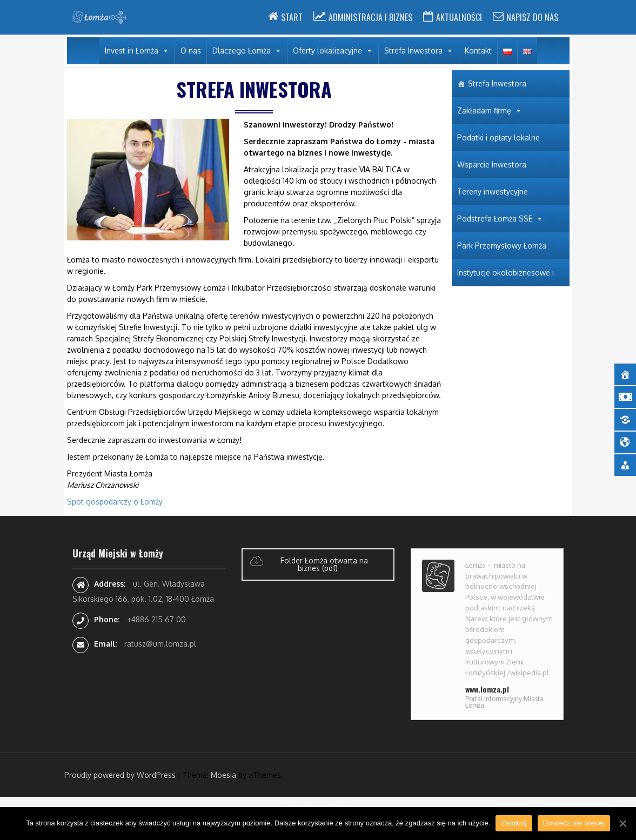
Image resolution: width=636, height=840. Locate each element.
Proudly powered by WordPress (120, 775)
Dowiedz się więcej (574, 823)
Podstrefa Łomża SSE (495, 219)
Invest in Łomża (132, 51)
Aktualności (459, 17)
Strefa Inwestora (413, 51)
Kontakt (478, 51)
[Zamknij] (622, 823)
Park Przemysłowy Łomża (502, 246)
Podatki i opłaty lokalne (498, 137)
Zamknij (514, 823)
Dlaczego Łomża (242, 51)
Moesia (223, 775)
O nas (191, 51)
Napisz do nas (532, 17)
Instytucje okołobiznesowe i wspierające (506, 277)
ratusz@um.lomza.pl (160, 644)
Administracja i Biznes (370, 17)
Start (292, 17)
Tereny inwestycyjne (493, 191)
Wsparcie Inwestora (492, 164)
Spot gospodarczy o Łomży (115, 502)
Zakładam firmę (484, 110)
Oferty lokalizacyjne (327, 51)
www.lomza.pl (487, 689)
